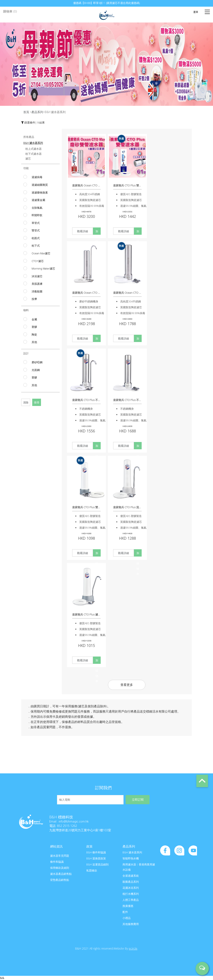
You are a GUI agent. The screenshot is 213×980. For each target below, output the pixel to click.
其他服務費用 (131, 924)
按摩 (34, 299)
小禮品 (127, 918)
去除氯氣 (37, 208)
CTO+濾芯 (38, 261)
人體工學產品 (131, 900)
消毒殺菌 (37, 291)
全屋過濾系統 (131, 876)
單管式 (36, 223)
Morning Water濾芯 (43, 268)
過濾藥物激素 (40, 192)
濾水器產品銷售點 (61, 874)
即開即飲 (37, 215)
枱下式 (36, 246)
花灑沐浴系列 (131, 888)
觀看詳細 (83, 231)
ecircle (133, 948)
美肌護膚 (37, 284)
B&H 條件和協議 (96, 852)
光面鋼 (36, 370)
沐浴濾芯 (37, 276)
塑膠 (34, 327)
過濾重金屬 (38, 200)
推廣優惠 (128, 906)
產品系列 (37, 112)
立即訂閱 (138, 800)
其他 (34, 342)
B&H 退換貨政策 (96, 858)
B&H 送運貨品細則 (97, 864)
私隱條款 (92, 870)
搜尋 (37, 402)
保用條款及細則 (60, 868)
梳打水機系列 (131, 894)
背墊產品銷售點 (60, 880)
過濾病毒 (37, 177)
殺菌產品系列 (131, 882)
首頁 (26, 112)
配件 (125, 912)
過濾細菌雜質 (40, 185)
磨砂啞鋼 (37, 362)
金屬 (34, 319)
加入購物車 (97, 232)
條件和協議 (57, 862)
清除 (26, 402)
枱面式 (36, 238)
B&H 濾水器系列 (132, 852)
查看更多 (127, 685)
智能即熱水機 (131, 858)
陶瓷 (34, 335)
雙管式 (36, 230)
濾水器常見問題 (60, 856)
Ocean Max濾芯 (41, 253)
